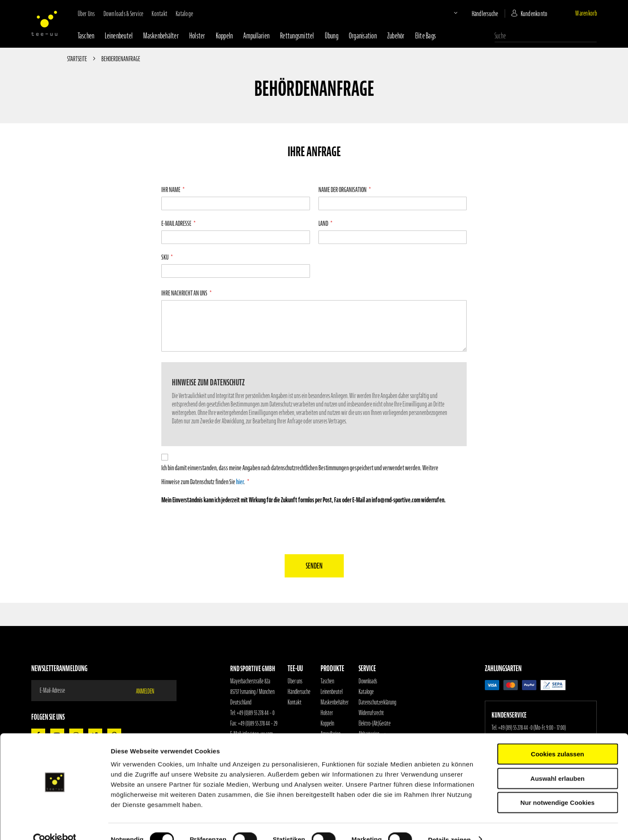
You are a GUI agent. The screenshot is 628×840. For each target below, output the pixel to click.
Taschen (86, 36)
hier (240, 482)
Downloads (368, 681)
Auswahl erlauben (557, 762)
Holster (197, 36)
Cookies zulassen (557, 738)
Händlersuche (485, 14)
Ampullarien (256, 36)
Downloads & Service (124, 14)
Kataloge (184, 14)
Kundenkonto (534, 14)
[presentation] (314, 527)
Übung (332, 36)
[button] (449, 13)
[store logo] (44, 23)
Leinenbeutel (119, 36)
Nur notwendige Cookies (557, 786)
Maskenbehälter (161, 36)
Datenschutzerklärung (377, 702)
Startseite (77, 59)
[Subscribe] (150, 691)
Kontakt (159, 14)
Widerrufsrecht (371, 713)
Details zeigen (449, 823)
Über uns (86, 14)
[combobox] (546, 36)
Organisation (363, 36)
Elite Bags (426, 36)
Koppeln (224, 36)
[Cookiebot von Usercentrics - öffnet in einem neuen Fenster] (55, 824)
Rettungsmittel (297, 36)
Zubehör (396, 36)
